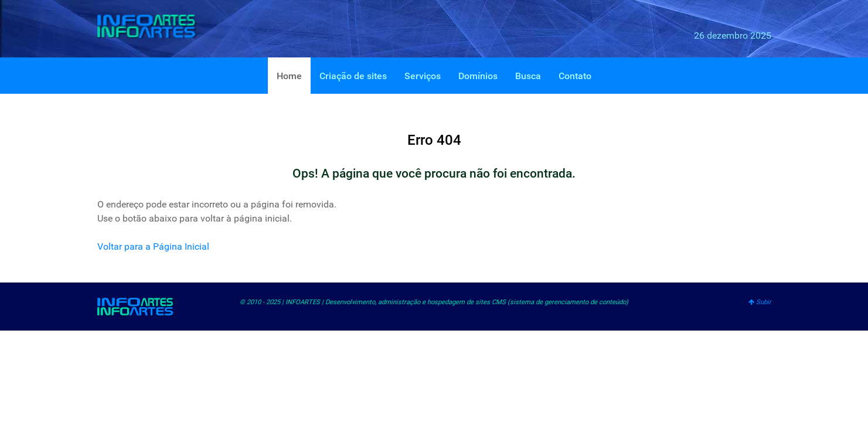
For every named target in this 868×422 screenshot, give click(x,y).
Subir (760, 302)
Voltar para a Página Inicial (153, 246)
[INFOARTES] (156, 26)
